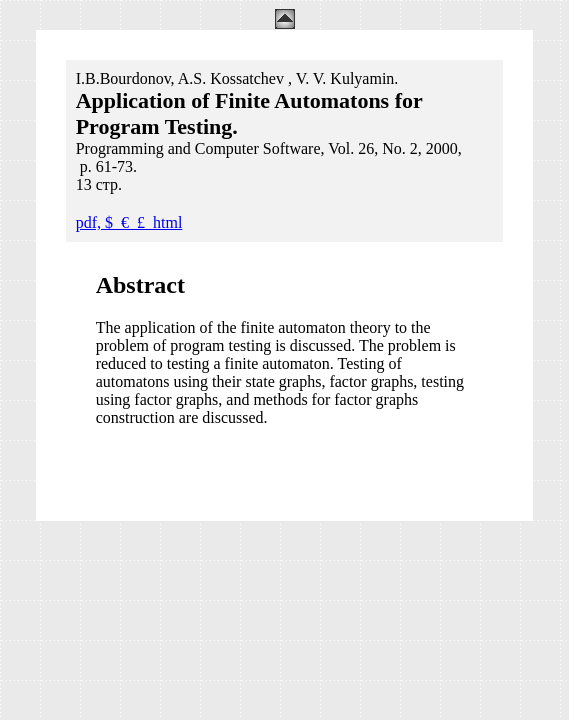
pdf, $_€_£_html (129, 222)
